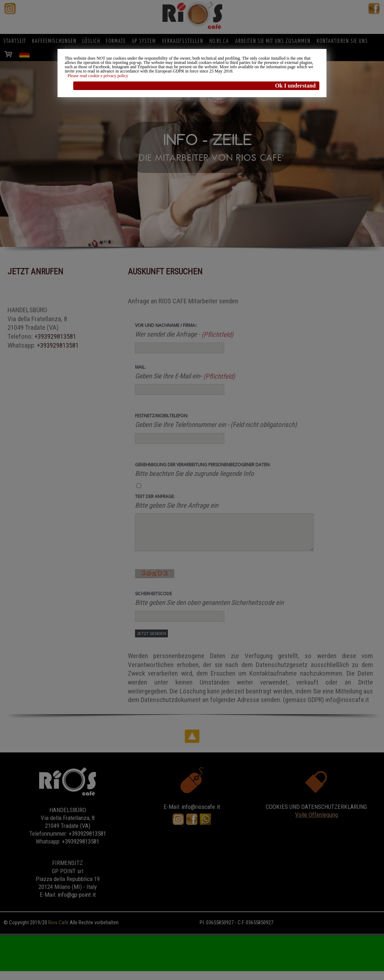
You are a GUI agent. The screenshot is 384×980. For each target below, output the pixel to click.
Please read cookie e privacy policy (98, 76)
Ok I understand (295, 86)
